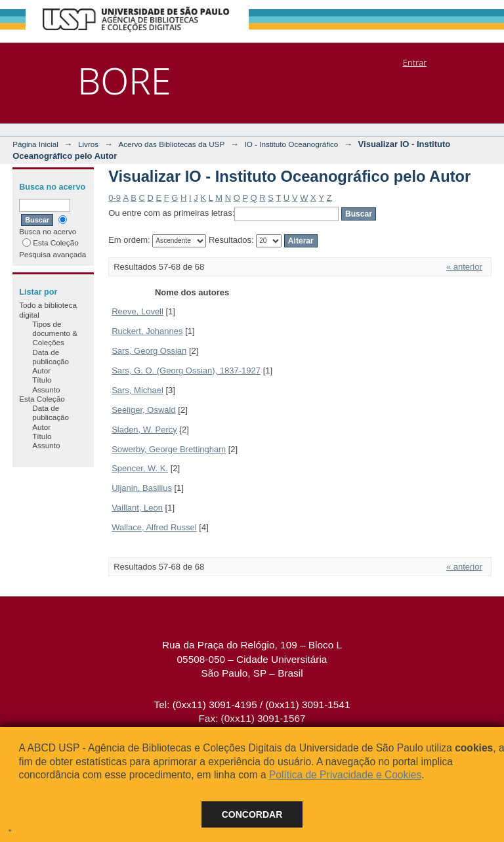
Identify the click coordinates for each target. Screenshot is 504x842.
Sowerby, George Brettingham (169, 449)
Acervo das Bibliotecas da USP (171, 144)
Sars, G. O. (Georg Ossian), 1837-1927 (186, 370)
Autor (41, 370)
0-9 (115, 198)
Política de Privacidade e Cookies (345, 775)
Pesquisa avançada (52, 254)
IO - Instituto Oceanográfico (291, 144)
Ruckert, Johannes (147, 331)
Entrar (415, 62)
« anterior (464, 267)
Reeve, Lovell (137, 311)
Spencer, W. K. (140, 468)
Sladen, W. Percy (144, 430)
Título (42, 380)
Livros (88, 144)
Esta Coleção (51, 242)
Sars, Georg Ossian (149, 351)
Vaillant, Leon (137, 508)
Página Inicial (35, 144)
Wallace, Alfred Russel (154, 527)
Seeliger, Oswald (144, 410)
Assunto (46, 389)
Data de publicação (51, 357)
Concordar (252, 814)
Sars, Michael (137, 390)
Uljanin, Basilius (142, 488)
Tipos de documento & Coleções (55, 333)
